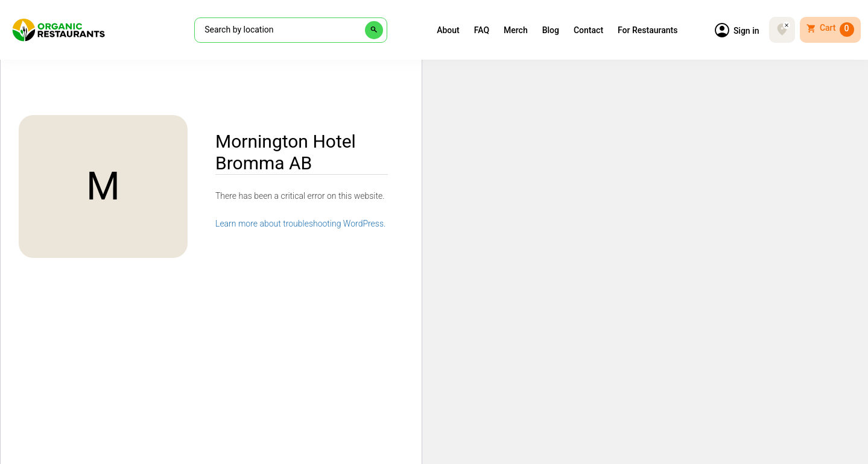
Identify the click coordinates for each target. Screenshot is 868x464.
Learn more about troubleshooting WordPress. (300, 224)
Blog (551, 30)
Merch (516, 30)
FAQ (482, 30)
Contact (588, 30)
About (448, 30)
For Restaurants (648, 30)
